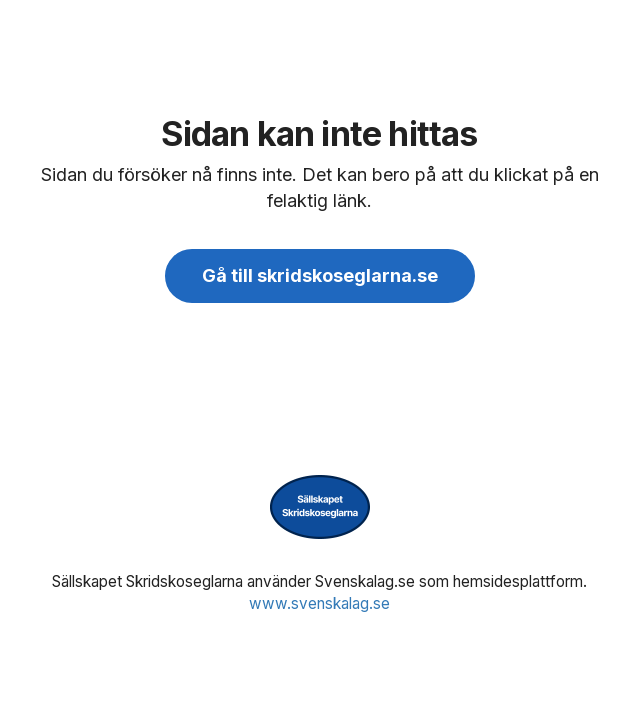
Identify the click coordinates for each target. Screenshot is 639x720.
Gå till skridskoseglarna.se (320, 275)
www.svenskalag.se (319, 603)
